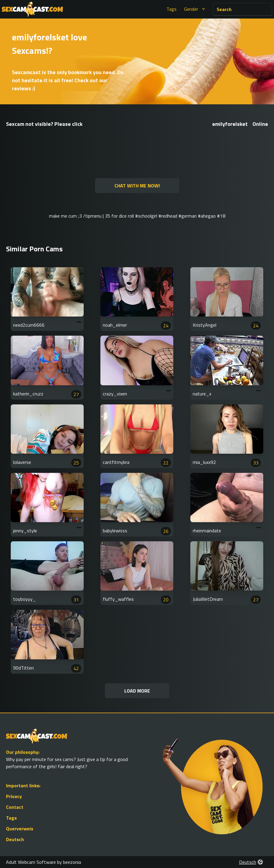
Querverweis (20, 829)
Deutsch (15, 839)
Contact (15, 807)
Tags (172, 9)
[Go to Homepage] (32, 9)
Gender (195, 9)
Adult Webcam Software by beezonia (43, 862)
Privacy (14, 796)
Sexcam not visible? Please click (44, 124)
